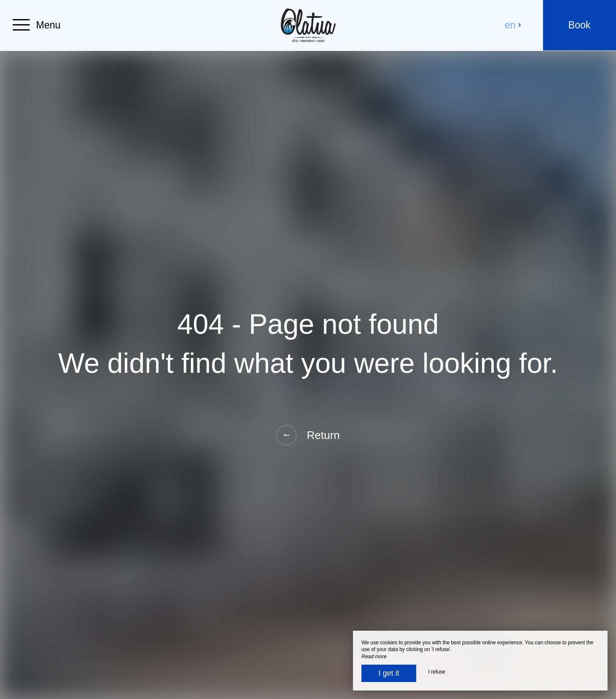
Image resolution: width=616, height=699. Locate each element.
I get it (389, 673)
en (513, 25)
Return (308, 435)
